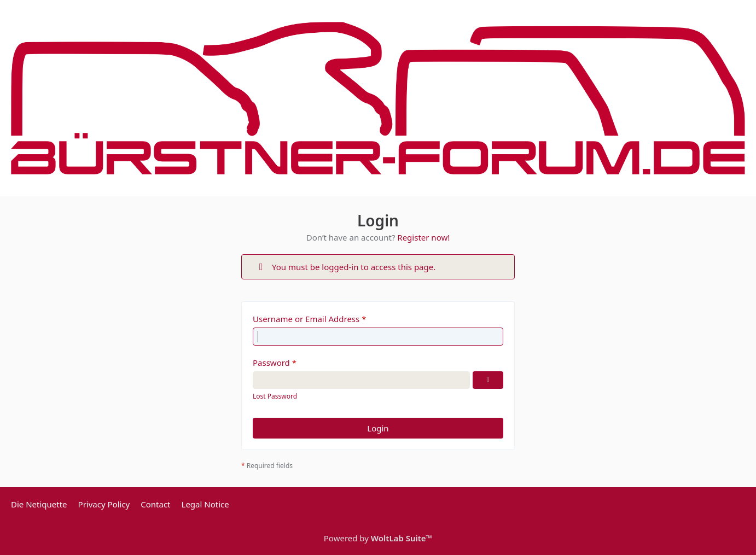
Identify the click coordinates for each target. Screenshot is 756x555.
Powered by (378, 538)
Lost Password (275, 396)
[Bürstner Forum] (378, 98)
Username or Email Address (306, 319)
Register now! (423, 237)
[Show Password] (488, 380)
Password (271, 363)
